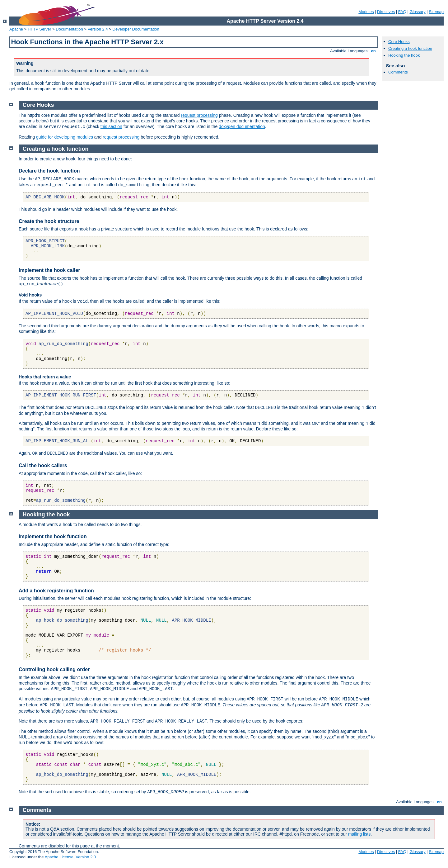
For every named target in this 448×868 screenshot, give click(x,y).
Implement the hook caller (49, 270)
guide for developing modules (65, 137)
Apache (16, 29)
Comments (398, 72)
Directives (386, 12)
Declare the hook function (49, 171)
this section (111, 126)
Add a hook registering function (56, 591)
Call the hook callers (43, 465)
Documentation (69, 29)
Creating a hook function (410, 48)
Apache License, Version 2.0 (70, 857)
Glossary (417, 12)
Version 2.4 (98, 29)
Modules (366, 12)
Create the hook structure (49, 221)
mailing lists (359, 834)
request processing (199, 115)
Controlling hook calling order (54, 669)
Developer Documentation (136, 29)
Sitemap (436, 12)
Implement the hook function (53, 536)
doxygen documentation (242, 126)
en (373, 51)
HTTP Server (40, 29)
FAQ (402, 12)
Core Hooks (399, 42)
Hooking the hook (404, 55)
